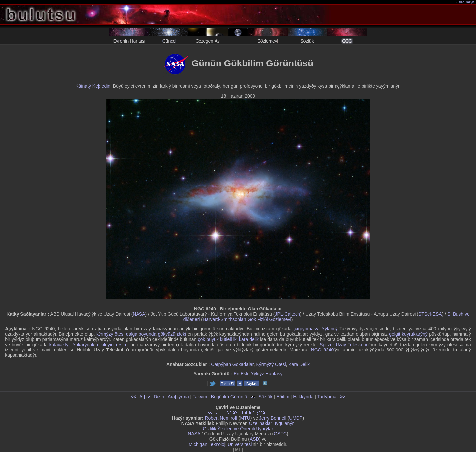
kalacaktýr (59, 345)
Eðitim (283, 397)
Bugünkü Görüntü (229, 397)
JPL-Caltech (287, 314)
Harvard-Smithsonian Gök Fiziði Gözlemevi (247, 319)
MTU (245, 418)
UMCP (296, 418)
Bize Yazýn (466, 2)
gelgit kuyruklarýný (408, 334)
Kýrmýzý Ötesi (271, 364)
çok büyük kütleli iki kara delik (228, 339)
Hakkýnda (303, 397)
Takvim (200, 397)
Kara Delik (299, 364)
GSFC (280, 434)
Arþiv (145, 397)
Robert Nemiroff (221, 418)
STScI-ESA (430, 314)
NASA (139, 314)
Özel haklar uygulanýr (271, 423)
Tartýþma (327, 397)
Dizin (159, 397)
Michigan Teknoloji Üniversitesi (220, 444)
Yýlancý (330, 329)
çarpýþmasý (306, 329)
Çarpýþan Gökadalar (232, 364)
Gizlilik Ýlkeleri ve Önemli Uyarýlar (238, 429)
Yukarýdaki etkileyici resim (100, 345)
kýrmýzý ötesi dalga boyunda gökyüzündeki (141, 334)
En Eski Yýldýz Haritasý (258, 374)
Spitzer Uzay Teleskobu (344, 345)
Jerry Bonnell (273, 418)
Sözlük (265, 397)
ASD (254, 439)
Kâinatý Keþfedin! (94, 86)
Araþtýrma (178, 397)
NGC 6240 (322, 350)
